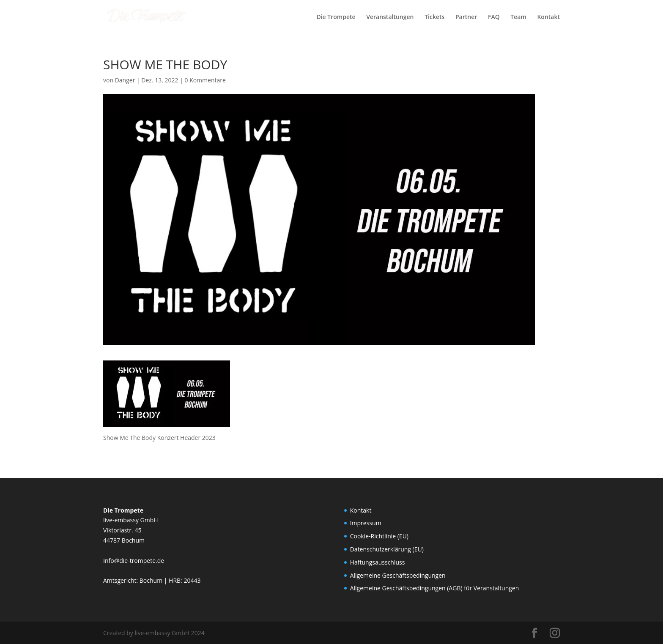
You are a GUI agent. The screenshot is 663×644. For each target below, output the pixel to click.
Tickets (434, 17)
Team (518, 17)
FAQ (494, 17)
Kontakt (548, 17)
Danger (125, 80)
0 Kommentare (205, 80)
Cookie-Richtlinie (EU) (379, 536)
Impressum (366, 523)
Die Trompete (336, 17)
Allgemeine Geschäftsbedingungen (398, 575)
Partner (466, 17)
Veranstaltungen (390, 17)
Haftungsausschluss (378, 562)
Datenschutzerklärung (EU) (387, 549)
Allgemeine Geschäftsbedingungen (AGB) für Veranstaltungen (435, 588)
